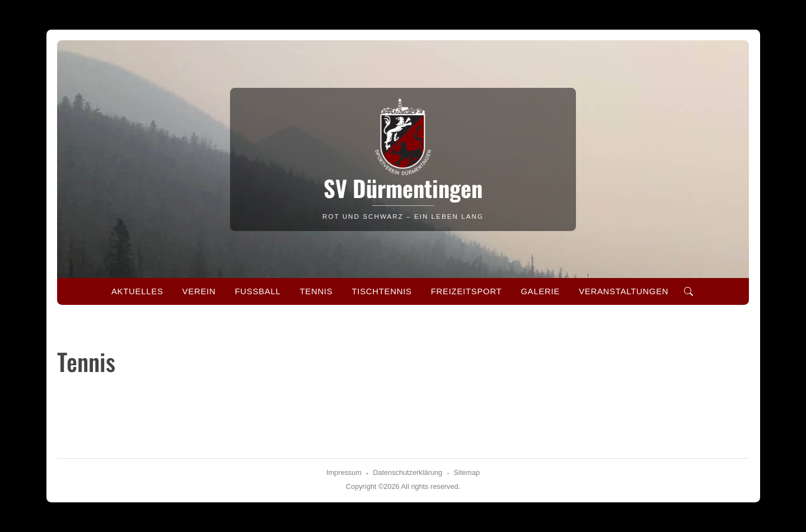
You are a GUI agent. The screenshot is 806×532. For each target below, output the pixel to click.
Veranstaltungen (624, 291)
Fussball (257, 291)
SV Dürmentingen (403, 188)
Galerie (540, 291)
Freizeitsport (467, 291)
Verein (199, 291)
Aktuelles (137, 291)
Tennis (316, 291)
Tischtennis (381, 291)
